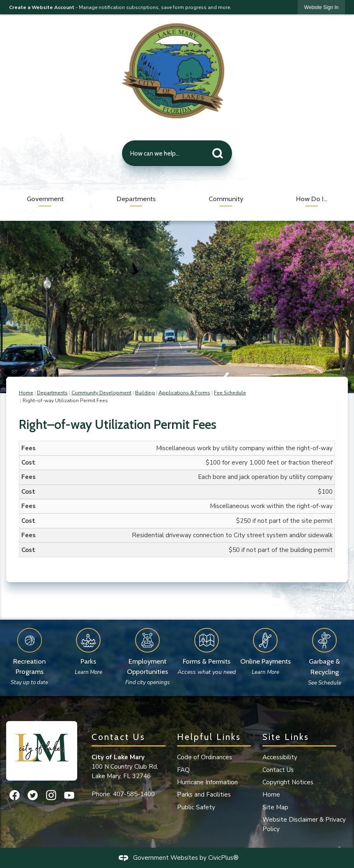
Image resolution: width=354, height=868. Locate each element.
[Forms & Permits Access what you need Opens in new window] (207, 649)
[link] (322, 7)
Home (26, 393)
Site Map (275, 807)
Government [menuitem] (45, 199)
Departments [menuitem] (136, 199)
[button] (220, 152)
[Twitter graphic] (33, 795)
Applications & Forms (184, 393)
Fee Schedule (230, 393)
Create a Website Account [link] (42, 7)
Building (145, 393)
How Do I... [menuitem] (312, 199)
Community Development (101, 393)
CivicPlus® (223, 857)
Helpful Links (209, 737)
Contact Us (278, 770)
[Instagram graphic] (51, 795)
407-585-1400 (134, 794)
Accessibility (280, 757)
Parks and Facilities (204, 795)
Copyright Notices (288, 782)
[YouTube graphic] (69, 795)
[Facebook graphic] (15, 795)
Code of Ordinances (205, 757)
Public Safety (196, 807)
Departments (52, 393)
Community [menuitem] (226, 199)
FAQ (183, 770)
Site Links (286, 737)
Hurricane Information (207, 782)
